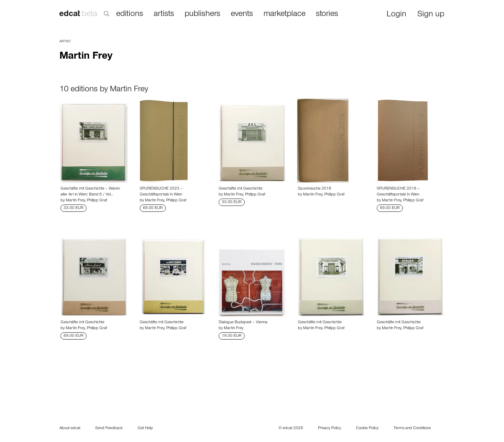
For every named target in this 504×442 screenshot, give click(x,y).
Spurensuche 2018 (315, 189)
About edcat (70, 428)
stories (327, 14)
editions (130, 14)
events (242, 14)
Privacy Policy (330, 428)
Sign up (431, 15)
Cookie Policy (367, 428)
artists (164, 14)
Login (396, 15)
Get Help (145, 428)
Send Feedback (109, 428)
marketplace (284, 14)
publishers (202, 14)
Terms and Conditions (412, 428)
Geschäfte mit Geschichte (241, 189)
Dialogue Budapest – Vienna (243, 323)
